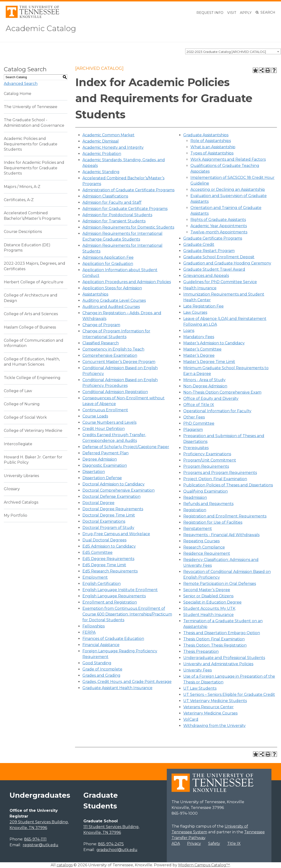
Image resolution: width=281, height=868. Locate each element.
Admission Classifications (105, 196)
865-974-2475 (111, 844)
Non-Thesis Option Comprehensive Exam (222, 392)
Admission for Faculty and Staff (112, 202)
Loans (189, 331)
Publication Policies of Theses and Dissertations (228, 485)
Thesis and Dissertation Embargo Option (222, 633)
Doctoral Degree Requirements (113, 509)
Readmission (195, 497)
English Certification (102, 584)
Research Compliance (204, 547)
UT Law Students (200, 688)
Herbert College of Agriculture (34, 282)
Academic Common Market (108, 135)
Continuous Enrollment (105, 410)
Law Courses (195, 312)
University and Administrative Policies (218, 664)
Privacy (194, 843)
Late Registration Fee (203, 306)
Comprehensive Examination (110, 355)
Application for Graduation (108, 264)
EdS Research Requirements (110, 571)
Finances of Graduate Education (113, 639)
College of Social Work (25, 417)
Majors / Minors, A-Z (22, 187)
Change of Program (101, 325)
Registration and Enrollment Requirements (225, 516)
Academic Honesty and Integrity (113, 147)
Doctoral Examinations (104, 521)
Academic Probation (102, 154)
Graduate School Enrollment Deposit (219, 257)
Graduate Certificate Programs (213, 238)
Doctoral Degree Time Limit (109, 515)
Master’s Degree (199, 355)
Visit (232, 13)
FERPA (89, 632)
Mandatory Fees (199, 337)
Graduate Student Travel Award (214, 269)
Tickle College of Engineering (32, 378)
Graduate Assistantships (206, 135)
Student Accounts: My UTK (209, 608)
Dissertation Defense (102, 478)
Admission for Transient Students (114, 221)
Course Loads (95, 416)
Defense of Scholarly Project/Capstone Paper (126, 447)
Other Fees (194, 417)
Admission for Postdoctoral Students (117, 215)
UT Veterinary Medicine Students (215, 701)
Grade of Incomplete (102, 669)
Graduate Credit (199, 244)
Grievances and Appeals (206, 276)
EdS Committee (97, 552)
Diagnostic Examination (105, 465)
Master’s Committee (202, 349)
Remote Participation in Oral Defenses (220, 584)
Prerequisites (196, 448)
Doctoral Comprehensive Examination (119, 490)
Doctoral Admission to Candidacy (113, 484)
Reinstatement (198, 529)
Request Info (210, 13)
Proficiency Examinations (207, 454)
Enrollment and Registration (110, 602)
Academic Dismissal (101, 141)
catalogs (65, 865)
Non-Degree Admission (205, 386)
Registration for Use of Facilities (213, 522)
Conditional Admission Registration (115, 392)
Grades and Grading (101, 675)
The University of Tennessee (31, 107)
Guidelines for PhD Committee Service (220, 282)
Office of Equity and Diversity (211, 398)
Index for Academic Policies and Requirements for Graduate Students (34, 168)
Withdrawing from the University (214, 726)
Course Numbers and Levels (109, 422)
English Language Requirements (114, 596)
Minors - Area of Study (204, 380)
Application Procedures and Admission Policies (127, 282)
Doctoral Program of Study (108, 528)
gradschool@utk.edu (117, 850)
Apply (246, 13)
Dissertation (94, 472)
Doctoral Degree (98, 503)
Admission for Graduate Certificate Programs (125, 209)
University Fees (197, 670)
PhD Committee (199, 423)
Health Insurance (200, 288)
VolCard (191, 719)
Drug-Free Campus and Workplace (116, 534)
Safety (214, 843)
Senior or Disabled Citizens (208, 596)
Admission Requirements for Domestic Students (128, 227)
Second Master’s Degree (207, 590)
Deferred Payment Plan (105, 453)
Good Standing (97, 663)
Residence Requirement (207, 553)
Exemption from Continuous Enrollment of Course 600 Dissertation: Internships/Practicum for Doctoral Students (127, 614)
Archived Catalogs (21, 502)
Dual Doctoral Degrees (104, 540)
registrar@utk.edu (41, 845)
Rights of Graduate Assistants (218, 220)
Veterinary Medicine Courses (210, 713)
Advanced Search (21, 84)
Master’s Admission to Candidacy (214, 343)
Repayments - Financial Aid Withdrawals (221, 535)
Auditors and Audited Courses (111, 307)
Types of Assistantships (212, 153)
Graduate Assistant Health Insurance (117, 688)
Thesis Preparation (201, 651)
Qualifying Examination (205, 491)
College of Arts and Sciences (31, 314)
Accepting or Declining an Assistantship (228, 190)
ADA (176, 843)
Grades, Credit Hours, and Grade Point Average (127, 682)
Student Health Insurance (208, 615)
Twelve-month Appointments (219, 232)
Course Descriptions (23, 232)
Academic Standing (101, 172)
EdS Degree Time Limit (104, 565)
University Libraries (21, 476)
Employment (95, 577)
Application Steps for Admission (112, 288)
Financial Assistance (101, 645)
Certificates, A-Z (19, 200)
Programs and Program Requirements (220, 473)
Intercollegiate (18, 444)
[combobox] (233, 51)
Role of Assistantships (211, 141)
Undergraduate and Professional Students (224, 658)
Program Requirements (206, 466)
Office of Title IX (199, 405)
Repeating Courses (201, 541)
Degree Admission (100, 459)
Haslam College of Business (30, 327)
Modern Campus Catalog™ (204, 865)
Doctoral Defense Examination (111, 497)
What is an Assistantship (213, 147)
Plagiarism (193, 430)
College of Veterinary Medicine (33, 431)
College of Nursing (22, 404)
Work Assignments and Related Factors (228, 159)
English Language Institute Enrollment (120, 590)
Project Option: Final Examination (215, 479)
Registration (195, 510)
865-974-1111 (35, 839)
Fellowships (94, 626)
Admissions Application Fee (108, 257)
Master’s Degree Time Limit (209, 362)
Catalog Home (18, 94)
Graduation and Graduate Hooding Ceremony (227, 263)
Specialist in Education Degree (212, 602)
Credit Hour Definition (104, 429)
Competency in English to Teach (113, 349)
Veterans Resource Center (208, 707)
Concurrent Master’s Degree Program (119, 362)
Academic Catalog (41, 28)
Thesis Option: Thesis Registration (215, 645)
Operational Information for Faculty (217, 411)
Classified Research (101, 343)
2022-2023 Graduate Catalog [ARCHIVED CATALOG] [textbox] (226, 52)
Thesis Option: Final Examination (214, 639)
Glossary (12, 489)
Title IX (234, 843)
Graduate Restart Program (209, 251)
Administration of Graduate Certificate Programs (128, 190)
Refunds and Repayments (208, 504)
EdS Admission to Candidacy (109, 546)
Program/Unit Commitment (210, 460)
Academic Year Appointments (219, 226)
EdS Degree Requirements (108, 559)
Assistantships (95, 294)
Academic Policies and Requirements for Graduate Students (31, 144)
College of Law (18, 391)
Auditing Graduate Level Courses (114, 300)
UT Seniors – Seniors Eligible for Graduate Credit (229, 695)
